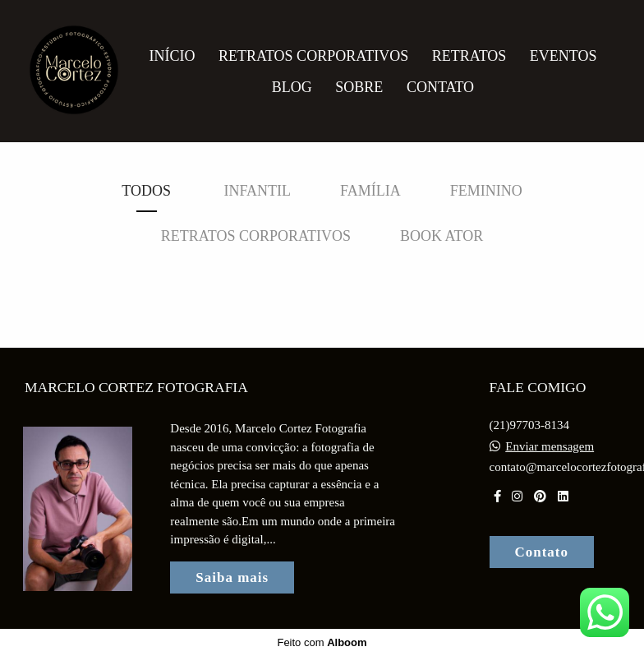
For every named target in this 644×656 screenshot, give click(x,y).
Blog (292, 87)
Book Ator (442, 236)
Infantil (257, 191)
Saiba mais (232, 577)
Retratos (469, 56)
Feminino (486, 191)
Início (172, 56)
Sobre (359, 87)
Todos (146, 191)
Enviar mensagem (550, 447)
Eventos (563, 56)
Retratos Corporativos (313, 56)
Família (370, 191)
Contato (440, 87)
